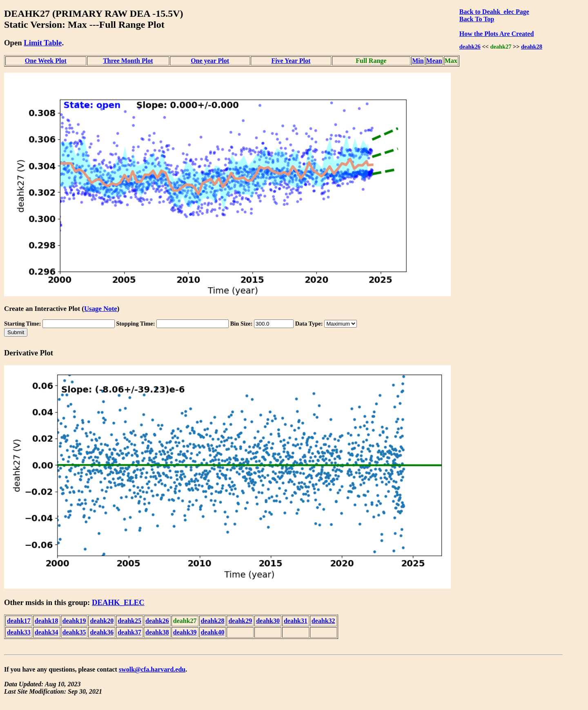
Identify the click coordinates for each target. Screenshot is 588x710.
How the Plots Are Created (497, 34)
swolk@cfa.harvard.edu (152, 669)
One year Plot (210, 61)
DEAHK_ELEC (118, 602)
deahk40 (213, 632)
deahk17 (19, 621)
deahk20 (102, 621)
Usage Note (101, 309)
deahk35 (74, 632)
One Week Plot (46, 61)
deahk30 (268, 621)
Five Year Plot (291, 61)
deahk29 (240, 621)
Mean (434, 61)
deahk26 (470, 47)
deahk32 (323, 621)
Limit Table (43, 43)
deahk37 (129, 632)
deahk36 (102, 632)
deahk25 (129, 621)
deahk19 (74, 621)
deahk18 (47, 621)
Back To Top (477, 19)
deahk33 (19, 632)
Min (418, 61)
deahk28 (532, 47)
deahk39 (185, 632)
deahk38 (157, 632)
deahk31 (296, 621)
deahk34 (47, 632)
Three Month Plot (128, 61)
